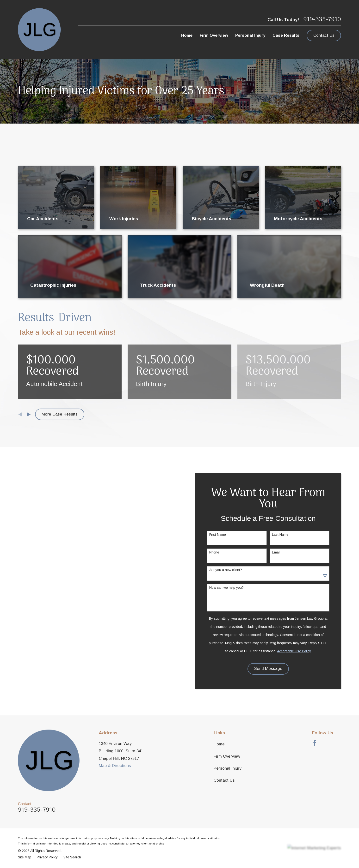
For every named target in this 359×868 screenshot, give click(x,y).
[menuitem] (25, 857)
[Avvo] (327, 743)
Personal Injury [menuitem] (250, 35)
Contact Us (324, 35)
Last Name (288, 535)
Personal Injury (227, 768)
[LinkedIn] (338, 743)
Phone (222, 552)
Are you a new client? (234, 570)
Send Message (276, 669)
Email (284, 552)
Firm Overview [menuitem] (214, 35)
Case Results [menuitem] (286, 35)
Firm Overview (227, 756)
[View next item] (29, 414)
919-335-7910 (322, 20)
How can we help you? (234, 588)
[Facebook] (315, 743)
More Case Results (60, 414)
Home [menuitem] (187, 35)
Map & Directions (115, 766)
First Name (226, 535)
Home (219, 744)
